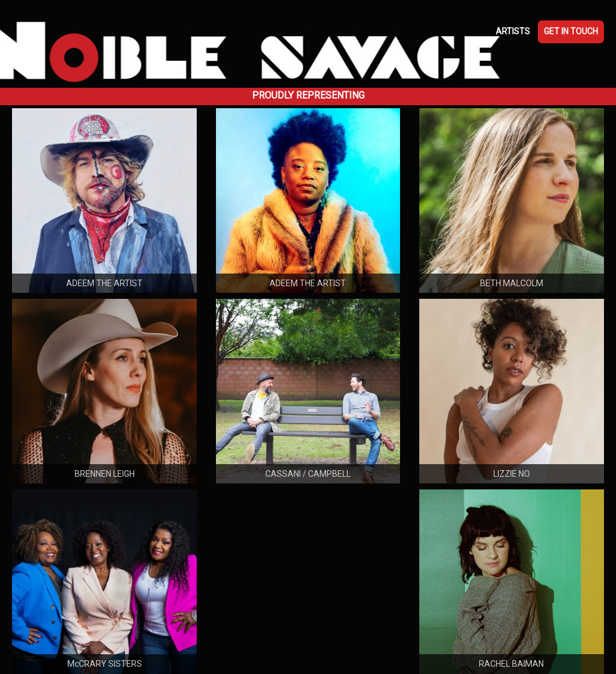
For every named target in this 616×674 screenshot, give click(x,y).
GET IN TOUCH (571, 31)
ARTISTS (513, 31)
